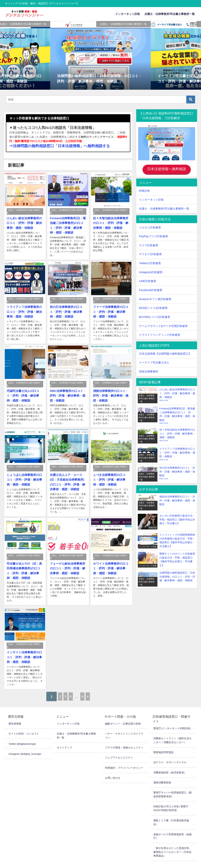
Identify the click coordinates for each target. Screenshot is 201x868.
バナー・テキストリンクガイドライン (124, 727)
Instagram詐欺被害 (151, 270)
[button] (6, 55)
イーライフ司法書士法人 (154, 361)
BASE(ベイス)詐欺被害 (153, 306)
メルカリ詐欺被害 (150, 226)
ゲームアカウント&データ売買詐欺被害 (163, 324)
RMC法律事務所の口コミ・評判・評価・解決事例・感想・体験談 (67, 392)
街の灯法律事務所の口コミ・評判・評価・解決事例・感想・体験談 (67, 309)
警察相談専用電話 (164, 744)
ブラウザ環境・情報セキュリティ (124, 739)
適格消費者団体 (162, 774)
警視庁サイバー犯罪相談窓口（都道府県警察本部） (172, 786)
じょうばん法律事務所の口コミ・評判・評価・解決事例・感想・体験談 (23, 475)
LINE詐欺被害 (148, 279)
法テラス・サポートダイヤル (170, 754)
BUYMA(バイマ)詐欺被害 (155, 315)
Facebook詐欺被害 (151, 288)
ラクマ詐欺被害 (149, 244)
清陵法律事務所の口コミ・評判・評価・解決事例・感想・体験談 (110, 392)
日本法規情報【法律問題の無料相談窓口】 (165, 352)
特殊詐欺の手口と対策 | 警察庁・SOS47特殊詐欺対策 (172, 800)
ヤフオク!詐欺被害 (150, 253)
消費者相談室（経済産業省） (170, 764)
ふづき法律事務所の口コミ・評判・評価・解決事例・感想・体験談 (110, 475)
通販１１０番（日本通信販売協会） (171, 814)
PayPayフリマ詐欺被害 (153, 235)
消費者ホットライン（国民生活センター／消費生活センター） (172, 732)
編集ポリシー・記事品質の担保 (123, 715)
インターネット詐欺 (128, 14)
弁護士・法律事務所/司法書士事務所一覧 (170, 14)
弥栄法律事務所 (149, 370)
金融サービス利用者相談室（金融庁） (172, 828)
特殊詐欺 (144, 189)
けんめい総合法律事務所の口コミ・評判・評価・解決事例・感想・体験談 (23, 222)
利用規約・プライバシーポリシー (124, 759)
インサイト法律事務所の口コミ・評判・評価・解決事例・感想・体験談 (23, 649)
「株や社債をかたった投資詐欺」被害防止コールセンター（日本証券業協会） (172, 843)
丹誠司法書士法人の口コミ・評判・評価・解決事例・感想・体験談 (23, 392)
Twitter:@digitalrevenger (22, 735)
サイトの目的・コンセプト (24, 725)
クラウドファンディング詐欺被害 (160, 333)
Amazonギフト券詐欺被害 (155, 297)
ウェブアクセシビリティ (119, 749)
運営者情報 (15, 715)
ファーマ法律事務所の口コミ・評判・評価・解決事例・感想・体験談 (110, 309)
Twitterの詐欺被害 (150, 262)
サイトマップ (64, 739)
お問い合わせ (113, 769)
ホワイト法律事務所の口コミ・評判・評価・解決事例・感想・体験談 (110, 562)
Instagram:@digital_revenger (25, 745)
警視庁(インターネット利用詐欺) (172, 720)
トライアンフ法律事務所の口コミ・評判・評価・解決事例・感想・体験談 (23, 309)
